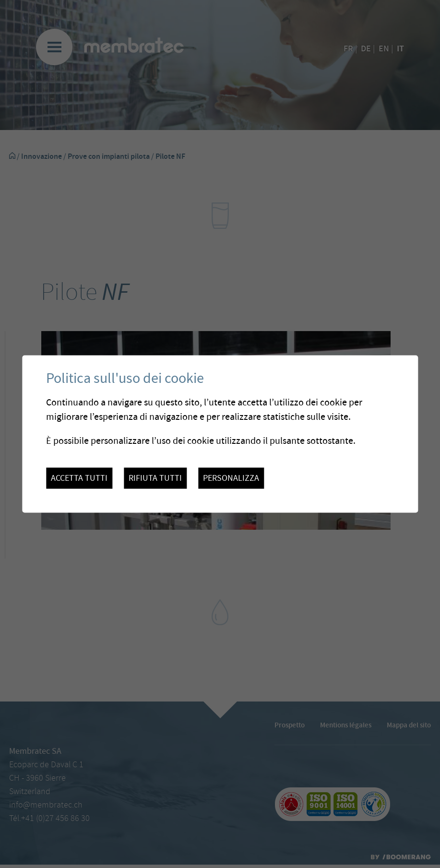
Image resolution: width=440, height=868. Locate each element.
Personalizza (231, 478)
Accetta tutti (79, 478)
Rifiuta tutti (155, 478)
